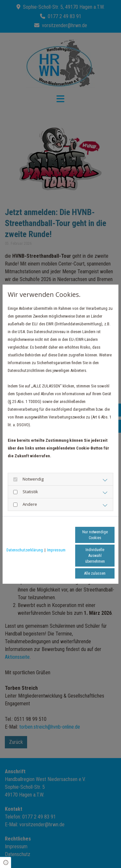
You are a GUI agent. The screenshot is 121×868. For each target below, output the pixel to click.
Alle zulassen (95, 573)
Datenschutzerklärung (25, 550)
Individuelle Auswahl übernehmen (95, 556)
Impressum (56, 550)
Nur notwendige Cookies (95, 535)
